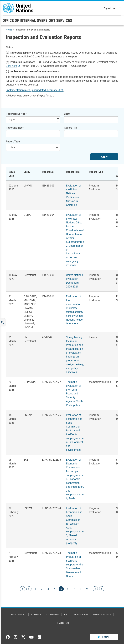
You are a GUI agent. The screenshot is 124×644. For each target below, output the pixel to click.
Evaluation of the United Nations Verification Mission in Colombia (74, 195)
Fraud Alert (81, 614)
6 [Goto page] (68, 589)
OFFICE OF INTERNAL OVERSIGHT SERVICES (37, 20)
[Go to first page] (22, 589)
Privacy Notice (102, 614)
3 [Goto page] (48, 589)
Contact (36, 614)
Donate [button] (104, 637)
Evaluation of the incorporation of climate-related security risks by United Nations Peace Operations (75, 310)
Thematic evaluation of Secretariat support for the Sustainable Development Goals (74, 564)
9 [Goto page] (87, 589)
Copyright (53, 614)
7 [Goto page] (74, 589)
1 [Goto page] (35, 589)
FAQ (66, 614)
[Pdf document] (37, 90)
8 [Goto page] (81, 589)
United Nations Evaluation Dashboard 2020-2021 (74, 281)
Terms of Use (62, 623)
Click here (11, 66)
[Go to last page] (102, 589)
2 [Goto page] (42, 589)
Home (9, 30)
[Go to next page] (95, 589)
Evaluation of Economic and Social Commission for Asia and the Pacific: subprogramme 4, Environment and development (75, 432)
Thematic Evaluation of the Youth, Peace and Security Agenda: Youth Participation (74, 393)
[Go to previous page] (29, 589)
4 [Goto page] (55, 589)
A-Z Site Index (18, 614)
